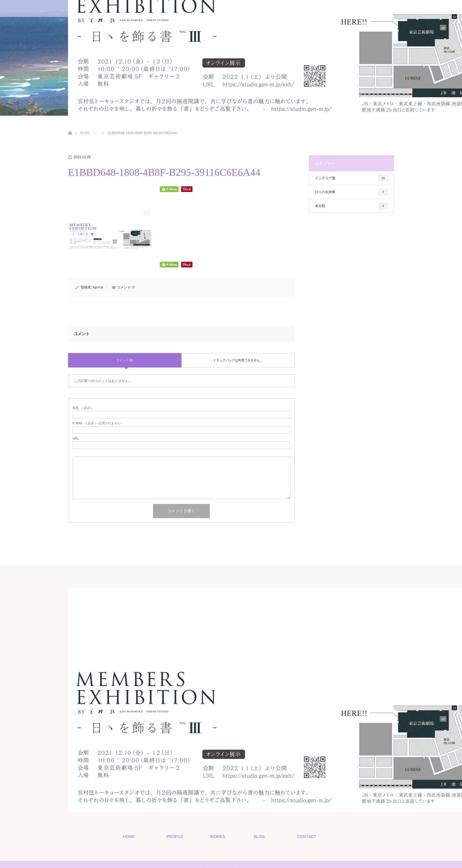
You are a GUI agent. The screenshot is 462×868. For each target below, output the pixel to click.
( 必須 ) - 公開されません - (98, 423)
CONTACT (307, 836)
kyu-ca (98, 287)
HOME (128, 836)
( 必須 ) (82, 408)
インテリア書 (351, 178)
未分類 (351, 206)
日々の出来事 (351, 192)
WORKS (217, 836)
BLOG (259, 836)
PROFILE (175, 836)
